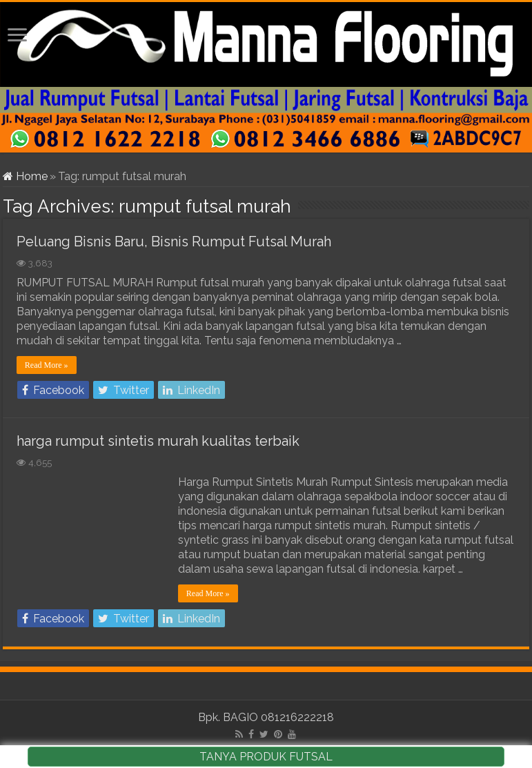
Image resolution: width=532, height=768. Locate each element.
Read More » (47, 365)
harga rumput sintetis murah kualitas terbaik (158, 441)
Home (25, 176)
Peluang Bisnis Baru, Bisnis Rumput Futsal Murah (174, 242)
